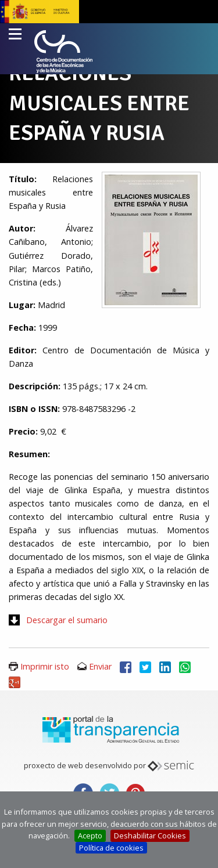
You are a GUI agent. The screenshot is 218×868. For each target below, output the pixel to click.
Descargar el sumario (67, 620)
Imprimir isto (45, 666)
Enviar (100, 666)
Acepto (90, 836)
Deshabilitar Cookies (150, 836)
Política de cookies (111, 848)
